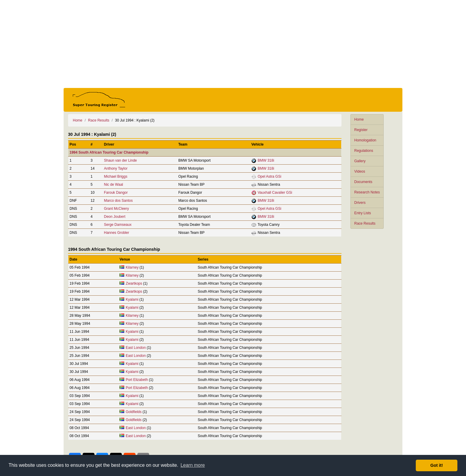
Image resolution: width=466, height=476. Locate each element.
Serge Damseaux (118, 225)
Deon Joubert (115, 217)
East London (136, 348)
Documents (363, 182)
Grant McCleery (116, 209)
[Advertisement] (233, 44)
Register (361, 130)
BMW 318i (266, 160)
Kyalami (132, 300)
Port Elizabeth (137, 380)
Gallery (360, 161)
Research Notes (367, 192)
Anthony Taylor (116, 168)
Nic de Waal (114, 185)
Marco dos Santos (118, 201)
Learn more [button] (193, 465)
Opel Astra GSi (269, 176)
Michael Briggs (116, 176)
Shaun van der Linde (121, 160)
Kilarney (132, 267)
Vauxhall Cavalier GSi (275, 193)
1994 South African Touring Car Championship (109, 152)
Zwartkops (134, 283)
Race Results (365, 223)
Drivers (360, 203)
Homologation (365, 140)
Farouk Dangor (116, 193)
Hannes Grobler (117, 233)
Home (359, 119)
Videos (360, 171)
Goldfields (134, 412)
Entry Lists (363, 213)
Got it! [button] (437, 465)
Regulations (364, 151)
